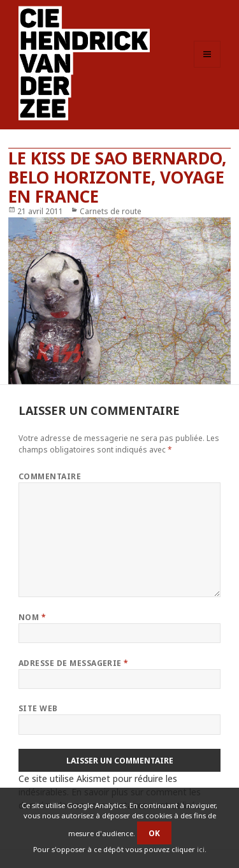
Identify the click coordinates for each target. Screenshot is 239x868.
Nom (32, 617)
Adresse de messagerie (74, 663)
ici (201, 849)
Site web (38, 708)
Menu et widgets (207, 67)
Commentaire (50, 476)
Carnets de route (111, 211)
